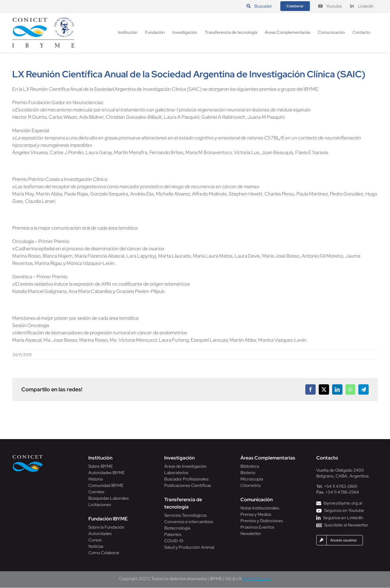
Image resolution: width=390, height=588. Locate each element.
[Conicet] (28, 457)
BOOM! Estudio (257, 579)
